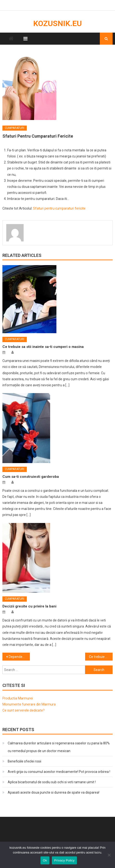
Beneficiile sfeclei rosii (24, 761)
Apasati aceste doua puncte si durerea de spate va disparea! (54, 792)
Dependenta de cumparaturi (19, 657)
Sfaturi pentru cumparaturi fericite (59, 208)
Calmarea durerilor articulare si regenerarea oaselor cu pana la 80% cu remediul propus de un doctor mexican (59, 747)
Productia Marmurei (18, 698)
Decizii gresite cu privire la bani (29, 606)
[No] (109, 855)
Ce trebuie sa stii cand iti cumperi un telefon (101, 657)
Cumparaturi (15, 128)
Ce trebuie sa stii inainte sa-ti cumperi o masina (43, 347)
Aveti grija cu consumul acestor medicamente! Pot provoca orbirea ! (59, 772)
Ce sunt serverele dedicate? (24, 710)
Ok (45, 860)
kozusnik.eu (57, 23)
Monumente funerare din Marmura (29, 704)
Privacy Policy (64, 860)
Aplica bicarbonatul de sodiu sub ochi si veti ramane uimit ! (52, 782)
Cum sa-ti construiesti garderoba (31, 477)
